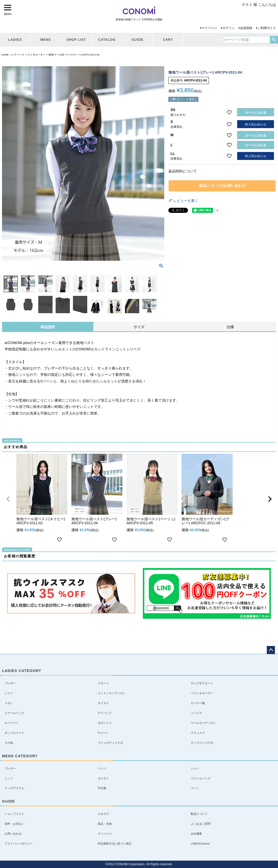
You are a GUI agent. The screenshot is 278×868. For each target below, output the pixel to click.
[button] (8, 499)
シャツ (9, 693)
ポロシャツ (105, 723)
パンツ (102, 768)
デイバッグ (105, 713)
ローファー (12, 723)
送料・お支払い (14, 824)
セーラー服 (198, 703)
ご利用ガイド (267, 28)
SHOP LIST (76, 40)
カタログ (103, 814)
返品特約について (183, 171)
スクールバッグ (14, 713)
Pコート (103, 733)
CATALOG (107, 40)
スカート (103, 683)
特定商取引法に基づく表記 (115, 844)
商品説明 (48, 327)
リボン (9, 703)
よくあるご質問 (201, 824)
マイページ (209, 28)
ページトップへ (271, 650)
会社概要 (196, 834)
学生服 (102, 788)
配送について (199, 814)
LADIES (15, 40)
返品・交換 (105, 824)
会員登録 (246, 28)
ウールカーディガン (203, 723)
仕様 (230, 327)
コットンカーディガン (112, 693)
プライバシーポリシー (19, 844)
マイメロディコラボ (110, 743)
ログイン (229, 28)
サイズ (139, 327)
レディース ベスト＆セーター (28, 55)
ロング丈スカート (202, 683)
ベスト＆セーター (202, 693)
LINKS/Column (200, 844)
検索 (274, 40)
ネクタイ (103, 703)
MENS (46, 40)
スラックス (198, 733)
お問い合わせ (13, 834)
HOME (5, 55)
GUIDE (137, 40)
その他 (9, 743)
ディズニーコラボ (202, 743)
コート (195, 788)
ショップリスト (14, 814)
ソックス (196, 713)
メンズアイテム (14, 788)
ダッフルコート (14, 733)
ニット (9, 778)
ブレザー (10, 683)
